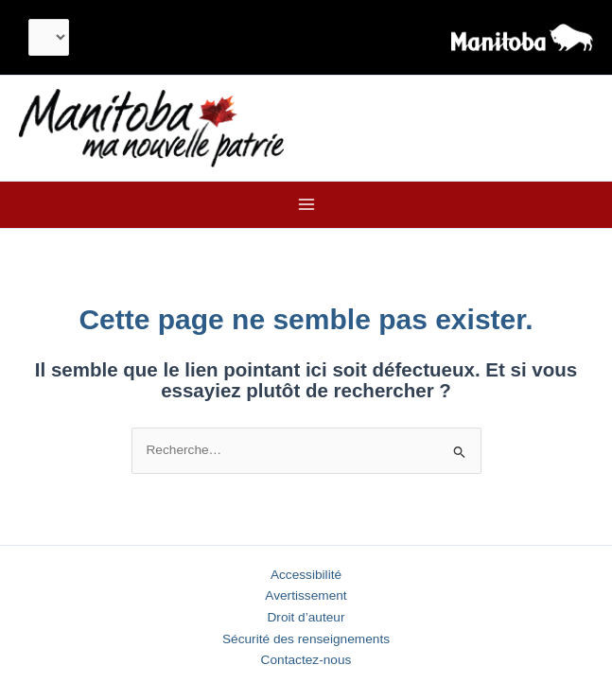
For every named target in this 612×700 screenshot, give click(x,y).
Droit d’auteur (306, 617)
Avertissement (306, 595)
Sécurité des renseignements (306, 639)
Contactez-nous (306, 660)
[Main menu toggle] (306, 205)
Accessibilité (306, 575)
